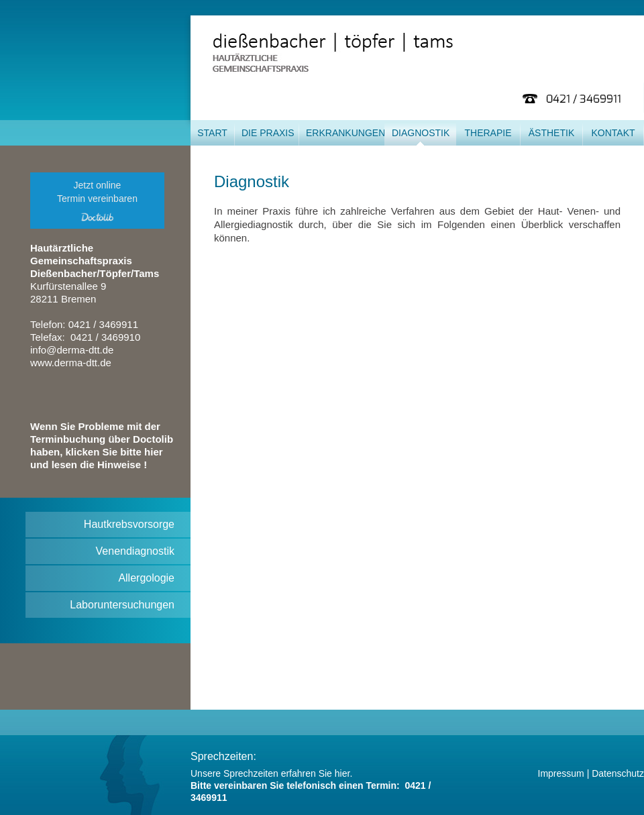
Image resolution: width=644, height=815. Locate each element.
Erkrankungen (345, 133)
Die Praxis (268, 133)
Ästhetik (551, 133)
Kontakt (613, 133)
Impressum (561, 773)
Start (212, 133)
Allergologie (146, 578)
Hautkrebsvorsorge (129, 524)
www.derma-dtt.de (71, 363)
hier (342, 773)
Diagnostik (421, 133)
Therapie (488, 133)
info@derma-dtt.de (72, 350)
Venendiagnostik (135, 551)
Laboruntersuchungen (122, 605)
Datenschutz (618, 773)
